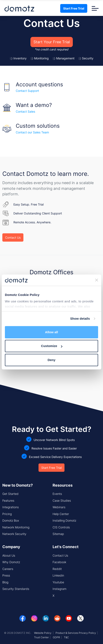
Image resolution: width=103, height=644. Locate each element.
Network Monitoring (16, 527)
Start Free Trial (74, 8)
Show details (80, 318)
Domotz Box (11, 520)
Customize (52, 346)
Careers (8, 569)
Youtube (58, 582)
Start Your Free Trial (52, 42)
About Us (9, 555)
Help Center (61, 514)
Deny (52, 360)
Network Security (14, 534)
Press (6, 575)
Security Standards (16, 589)
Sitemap (58, 534)
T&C (66, 637)
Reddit (57, 569)
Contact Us (13, 237)
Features (8, 500)
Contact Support (27, 91)
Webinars (59, 507)
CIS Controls (61, 527)
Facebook (59, 562)
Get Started (10, 494)
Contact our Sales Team (32, 132)
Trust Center (41, 637)
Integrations (11, 507)
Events (57, 494)
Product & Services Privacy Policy (76, 633)
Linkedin (58, 575)
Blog (5, 582)
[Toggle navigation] (95, 8)
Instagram (59, 589)
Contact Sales (25, 111)
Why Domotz (11, 562)
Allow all (52, 332)
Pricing (7, 514)
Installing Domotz (64, 520)
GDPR (56, 637)
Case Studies (62, 500)
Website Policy (43, 633)
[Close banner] (97, 280)
